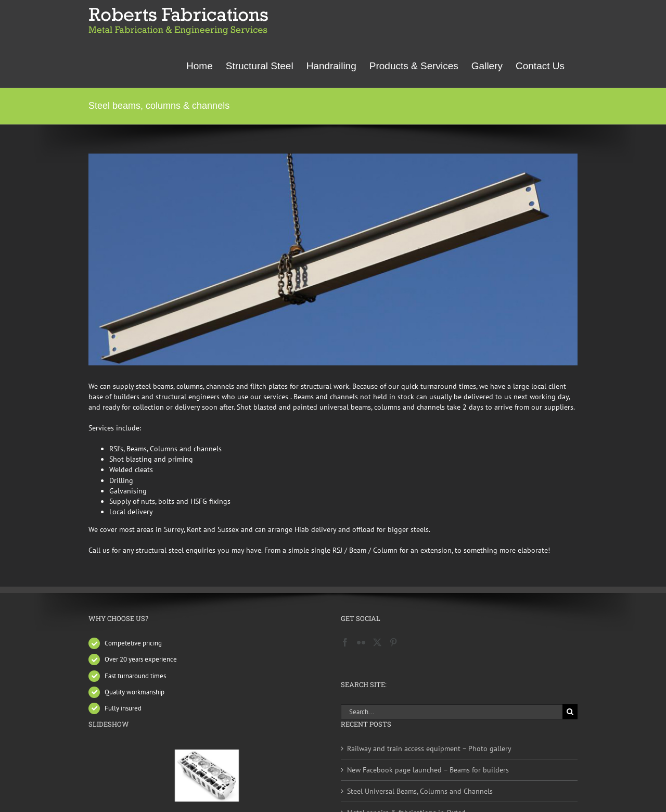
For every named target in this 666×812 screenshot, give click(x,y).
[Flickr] (361, 642)
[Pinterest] (393, 642)
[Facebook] (345, 642)
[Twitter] (377, 642)
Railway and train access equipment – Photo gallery (429, 748)
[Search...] (452, 712)
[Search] (570, 712)
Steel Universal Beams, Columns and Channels (420, 791)
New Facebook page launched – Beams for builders (428, 770)
